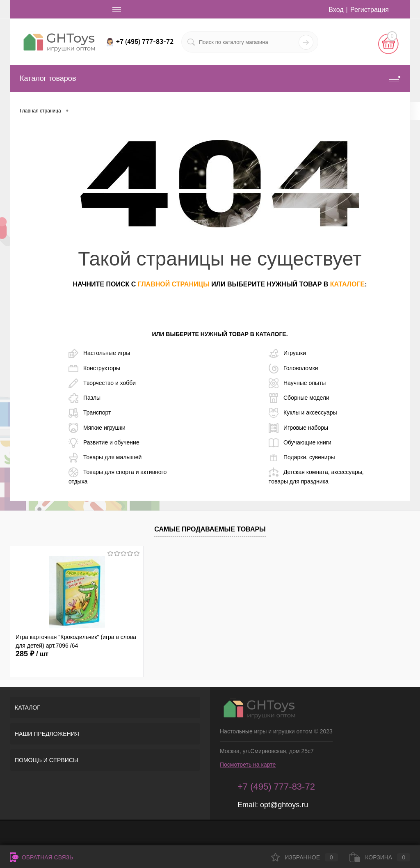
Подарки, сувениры (302, 458)
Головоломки (293, 369)
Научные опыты (297, 383)
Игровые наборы (298, 428)
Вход (336, 10)
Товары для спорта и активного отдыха (118, 476)
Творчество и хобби (102, 383)
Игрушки (287, 353)
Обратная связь (41, 857)
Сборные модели (299, 398)
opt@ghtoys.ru (284, 805)
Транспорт (90, 413)
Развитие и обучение (104, 443)
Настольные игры (99, 353)
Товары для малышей (105, 458)
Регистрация (370, 10)
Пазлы (84, 398)
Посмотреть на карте (248, 765)
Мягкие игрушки (97, 428)
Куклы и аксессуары (303, 413)
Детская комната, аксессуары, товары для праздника (316, 476)
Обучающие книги (300, 443)
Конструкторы (94, 369)
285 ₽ (32, 654)
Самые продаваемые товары (210, 529)
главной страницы (174, 284)
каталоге (347, 284)
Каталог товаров (210, 79)
